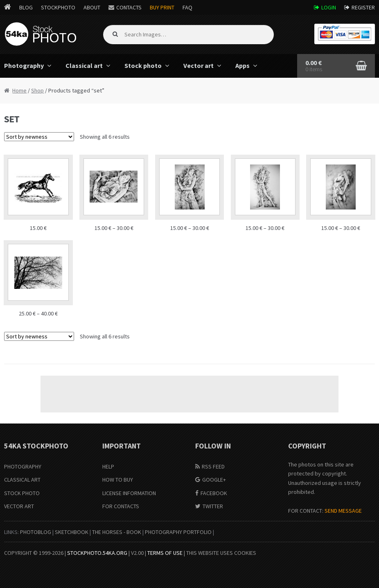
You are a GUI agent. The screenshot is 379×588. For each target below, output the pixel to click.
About (92, 7)
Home (19, 90)
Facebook (214, 493)
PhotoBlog (36, 532)
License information (129, 493)
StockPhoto (58, 7)
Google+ (214, 480)
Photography (23, 466)
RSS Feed (213, 466)
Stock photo (143, 65)
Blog (26, 7)
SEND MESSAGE (343, 511)
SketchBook (72, 532)
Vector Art (19, 506)
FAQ (187, 7)
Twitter (213, 506)
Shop (37, 90)
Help (108, 466)
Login (329, 7)
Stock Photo (22, 493)
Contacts (129, 7)
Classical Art (22, 480)
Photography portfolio (178, 532)
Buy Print (162, 7)
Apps (243, 65)
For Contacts (121, 506)
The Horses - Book (117, 532)
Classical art (84, 65)
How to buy (118, 480)
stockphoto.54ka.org (97, 553)
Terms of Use (165, 553)
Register (363, 7)
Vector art (199, 65)
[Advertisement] (189, 394)
